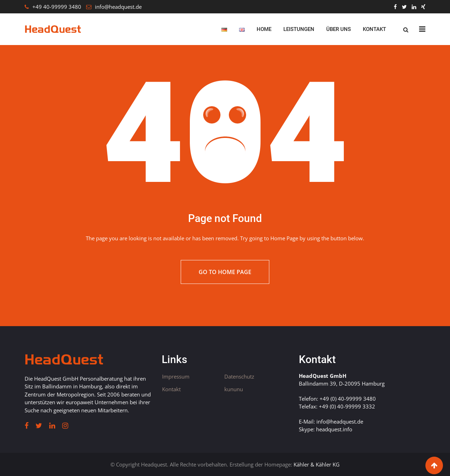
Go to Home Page (225, 272)
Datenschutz (239, 376)
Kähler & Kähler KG (317, 464)
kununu (234, 389)
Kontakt (374, 29)
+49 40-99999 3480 (57, 7)
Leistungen (299, 29)
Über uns (339, 29)
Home (264, 29)
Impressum (176, 376)
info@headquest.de (118, 7)
